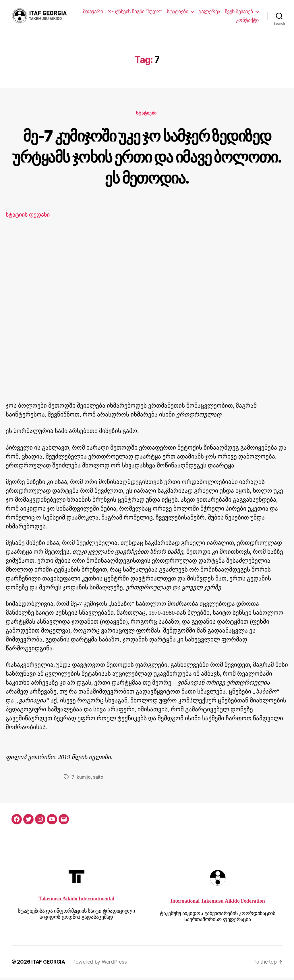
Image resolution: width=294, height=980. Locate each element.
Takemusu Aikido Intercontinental (76, 900)
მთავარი (131, 12)
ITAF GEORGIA (49, 964)
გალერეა (248, 12)
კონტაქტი (247, 21)
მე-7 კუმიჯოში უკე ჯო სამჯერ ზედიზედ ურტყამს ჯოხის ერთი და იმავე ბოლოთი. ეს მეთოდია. (147, 158)
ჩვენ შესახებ (212, 21)
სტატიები (216, 12)
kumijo (83, 779)
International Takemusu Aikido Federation (217, 903)
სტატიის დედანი (30, 217)
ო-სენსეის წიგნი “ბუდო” (173, 12)
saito (98, 779)
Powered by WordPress (101, 964)
